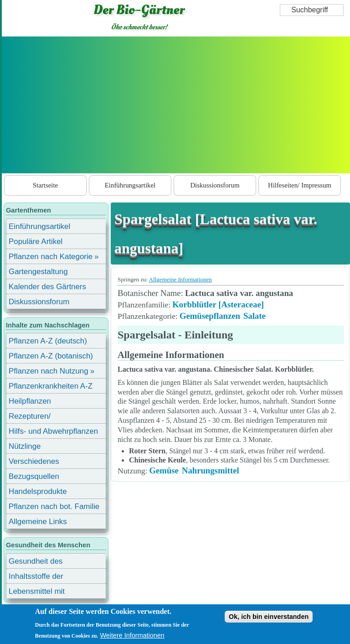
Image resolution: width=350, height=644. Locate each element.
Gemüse (164, 470)
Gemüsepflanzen (210, 316)
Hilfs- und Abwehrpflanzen (53, 431)
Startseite (45, 185)
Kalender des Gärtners (47, 287)
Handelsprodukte (38, 491)
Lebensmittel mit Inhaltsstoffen (37, 593)
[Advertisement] (176, 105)
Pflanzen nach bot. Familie (54, 506)
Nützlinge (25, 446)
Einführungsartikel (130, 185)
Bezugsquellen (34, 476)
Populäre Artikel (36, 241)
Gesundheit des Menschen (36, 563)
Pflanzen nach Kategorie (51, 257)
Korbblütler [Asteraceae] (218, 304)
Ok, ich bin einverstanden (269, 617)
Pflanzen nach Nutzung (49, 371)
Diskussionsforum (215, 185)
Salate (255, 316)
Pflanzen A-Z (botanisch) (51, 356)
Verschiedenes (34, 461)
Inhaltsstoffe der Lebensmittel (36, 578)
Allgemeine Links (38, 522)
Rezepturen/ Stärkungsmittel (35, 418)
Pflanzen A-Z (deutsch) (48, 341)
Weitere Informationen (132, 635)
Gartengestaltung (38, 272)
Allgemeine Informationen (180, 279)
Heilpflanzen (30, 401)
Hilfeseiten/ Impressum (300, 185)
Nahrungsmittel (211, 470)
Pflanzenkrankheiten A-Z (51, 386)
